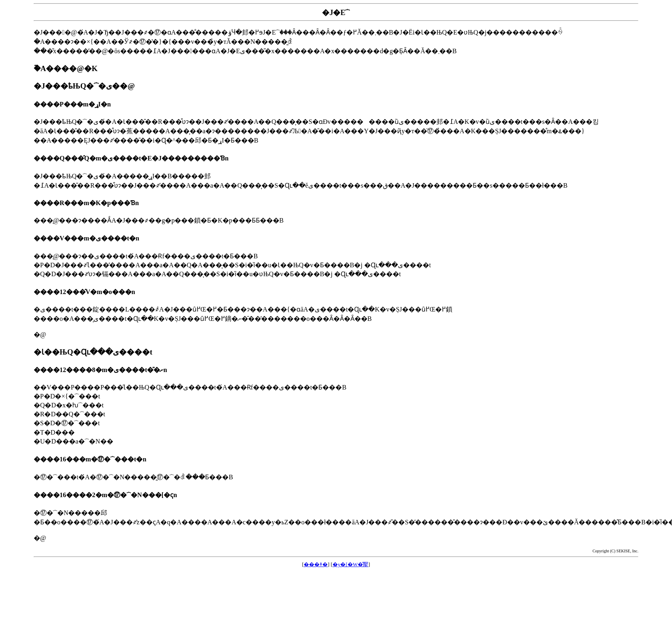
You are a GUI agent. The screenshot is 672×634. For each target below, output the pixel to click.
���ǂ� (316, 564)
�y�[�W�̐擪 (350, 564)
